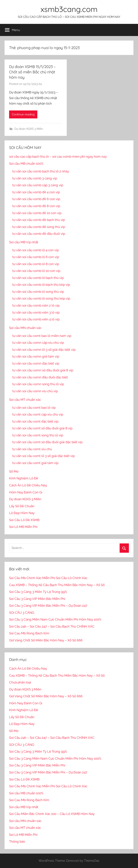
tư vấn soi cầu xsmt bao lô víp (34, 408)
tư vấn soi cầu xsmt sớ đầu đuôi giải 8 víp (42, 428)
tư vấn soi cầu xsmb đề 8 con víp (36, 206)
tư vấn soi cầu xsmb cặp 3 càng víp (38, 185)
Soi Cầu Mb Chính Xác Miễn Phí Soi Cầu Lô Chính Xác (48, 578)
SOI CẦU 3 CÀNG (22, 613)
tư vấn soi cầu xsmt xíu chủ (32, 449)
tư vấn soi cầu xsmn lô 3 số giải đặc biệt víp (44, 350)
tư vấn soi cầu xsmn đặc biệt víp (36, 363)
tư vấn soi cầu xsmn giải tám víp (36, 356)
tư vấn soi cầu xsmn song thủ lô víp (38, 384)
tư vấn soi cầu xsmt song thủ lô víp (38, 435)
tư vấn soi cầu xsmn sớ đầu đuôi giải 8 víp (43, 370)
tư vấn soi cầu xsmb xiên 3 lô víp (36, 312)
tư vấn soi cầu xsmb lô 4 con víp (36, 250)
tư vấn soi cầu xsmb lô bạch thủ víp (38, 278)
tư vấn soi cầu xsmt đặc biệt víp (35, 421)
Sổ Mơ (14, 471)
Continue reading (23, 114)
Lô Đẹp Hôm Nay (22, 513)
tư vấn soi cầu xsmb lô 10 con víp (36, 271)
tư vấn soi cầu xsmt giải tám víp (35, 463)
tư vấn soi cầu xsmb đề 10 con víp (37, 213)
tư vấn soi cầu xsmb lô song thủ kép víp (41, 298)
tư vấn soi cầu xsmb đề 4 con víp (36, 192)
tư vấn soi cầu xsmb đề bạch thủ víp (39, 220)
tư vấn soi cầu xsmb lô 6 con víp (36, 257)
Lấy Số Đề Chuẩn (22, 506)
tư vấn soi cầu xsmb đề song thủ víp (39, 227)
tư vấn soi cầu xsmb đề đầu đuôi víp (39, 234)
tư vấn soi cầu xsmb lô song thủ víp (38, 292)
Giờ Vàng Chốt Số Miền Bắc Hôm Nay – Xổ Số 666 (46, 640)
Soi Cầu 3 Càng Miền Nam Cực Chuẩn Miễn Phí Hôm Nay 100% (55, 619)
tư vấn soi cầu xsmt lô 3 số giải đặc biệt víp (44, 456)
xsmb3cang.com (69, 9)
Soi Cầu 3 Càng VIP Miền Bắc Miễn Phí (37, 599)
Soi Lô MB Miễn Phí (23, 527)
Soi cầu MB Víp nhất (24, 242)
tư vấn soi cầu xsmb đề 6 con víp (36, 199)
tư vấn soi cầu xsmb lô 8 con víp (36, 264)
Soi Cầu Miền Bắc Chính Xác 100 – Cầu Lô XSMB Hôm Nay (52, 814)
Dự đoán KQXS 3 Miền (29, 129)
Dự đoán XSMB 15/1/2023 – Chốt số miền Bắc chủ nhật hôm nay (32, 72)
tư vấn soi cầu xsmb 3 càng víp (35, 178)
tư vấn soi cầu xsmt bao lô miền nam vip (42, 336)
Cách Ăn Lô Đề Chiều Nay (28, 485)
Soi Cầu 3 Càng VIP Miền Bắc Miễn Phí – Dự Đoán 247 (48, 606)
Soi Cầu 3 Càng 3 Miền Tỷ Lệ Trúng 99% (38, 592)
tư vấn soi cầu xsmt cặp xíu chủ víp (38, 414)
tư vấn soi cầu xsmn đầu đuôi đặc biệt (40, 377)
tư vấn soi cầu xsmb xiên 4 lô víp (36, 319)
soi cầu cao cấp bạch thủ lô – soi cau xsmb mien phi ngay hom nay (58, 157)
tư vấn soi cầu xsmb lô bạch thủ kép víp (41, 285)
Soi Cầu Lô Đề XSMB (24, 520)
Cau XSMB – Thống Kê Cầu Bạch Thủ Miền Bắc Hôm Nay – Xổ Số (57, 585)
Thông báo (17, 841)
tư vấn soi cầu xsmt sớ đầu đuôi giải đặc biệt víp (47, 442)
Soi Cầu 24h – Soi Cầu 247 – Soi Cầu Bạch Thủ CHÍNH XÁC (52, 626)
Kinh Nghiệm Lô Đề (24, 478)
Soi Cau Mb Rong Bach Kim (29, 633)
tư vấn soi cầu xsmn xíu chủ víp (35, 391)
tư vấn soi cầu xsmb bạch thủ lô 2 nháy (41, 171)
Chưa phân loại (20, 682)
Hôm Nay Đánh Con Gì (26, 492)
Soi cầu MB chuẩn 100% (26, 164)
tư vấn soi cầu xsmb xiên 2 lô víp (36, 305)
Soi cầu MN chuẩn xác (25, 328)
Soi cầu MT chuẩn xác (25, 400)
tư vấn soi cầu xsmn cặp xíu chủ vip (38, 343)
